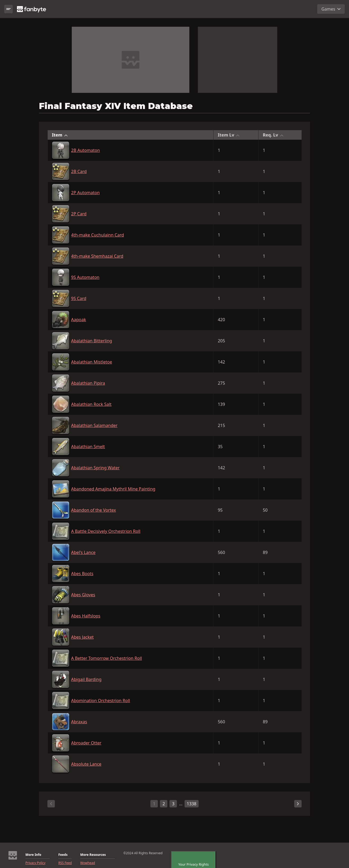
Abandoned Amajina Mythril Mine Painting (113, 489)
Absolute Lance (86, 764)
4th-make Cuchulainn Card (98, 235)
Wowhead (88, 863)
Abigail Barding (86, 679)
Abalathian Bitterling (92, 341)
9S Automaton (85, 277)
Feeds (63, 855)
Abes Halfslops (86, 616)
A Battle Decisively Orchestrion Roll (106, 531)
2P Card (79, 214)
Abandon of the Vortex (94, 510)
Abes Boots (82, 574)
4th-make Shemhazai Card (97, 256)
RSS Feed (65, 863)
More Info (33, 855)
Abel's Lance (83, 552)
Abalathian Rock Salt (91, 404)
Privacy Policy (35, 863)
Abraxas (79, 722)
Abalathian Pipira (88, 383)
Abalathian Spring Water (95, 468)
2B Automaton (86, 150)
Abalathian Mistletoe (92, 362)
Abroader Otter (86, 743)
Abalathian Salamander (94, 425)
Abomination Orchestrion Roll (101, 701)
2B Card (79, 171)
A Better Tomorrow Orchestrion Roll (107, 658)
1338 (192, 804)
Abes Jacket (82, 637)
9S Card (79, 298)
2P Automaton (86, 193)
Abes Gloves (83, 595)
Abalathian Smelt (88, 447)
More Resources (93, 855)
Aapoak (79, 320)
